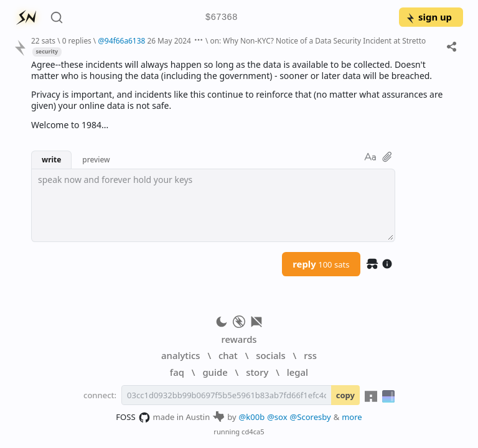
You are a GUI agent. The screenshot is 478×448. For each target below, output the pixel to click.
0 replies (77, 40)
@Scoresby (311, 417)
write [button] (51, 159)
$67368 (222, 18)
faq (177, 372)
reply (321, 264)
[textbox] (213, 205)
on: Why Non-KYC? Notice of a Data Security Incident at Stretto (318, 40)
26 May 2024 (169, 40)
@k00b (252, 417)
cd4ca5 (253, 432)
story (257, 372)
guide (215, 372)
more (352, 417)
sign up (429, 17)
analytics (180, 355)
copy (345, 395)
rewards (239, 339)
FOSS (133, 418)
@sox (277, 417)
